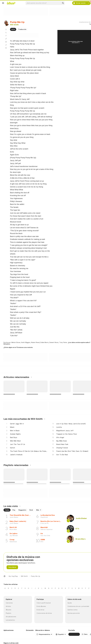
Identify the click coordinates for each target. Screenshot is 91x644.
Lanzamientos (10, 620)
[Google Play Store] (9, 634)
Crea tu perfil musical (44, 603)
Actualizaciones (11, 617)
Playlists (8, 613)
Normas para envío (74, 613)
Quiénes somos (73, 610)
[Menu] (3, 3)
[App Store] (20, 634)
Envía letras (40, 610)
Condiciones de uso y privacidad (78, 606)
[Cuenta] (89, 3)
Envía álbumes (41, 606)
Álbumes (9, 610)
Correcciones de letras (44, 613)
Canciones (9, 603)
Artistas (8, 606)
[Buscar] (63, 3)
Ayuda (70, 603)
